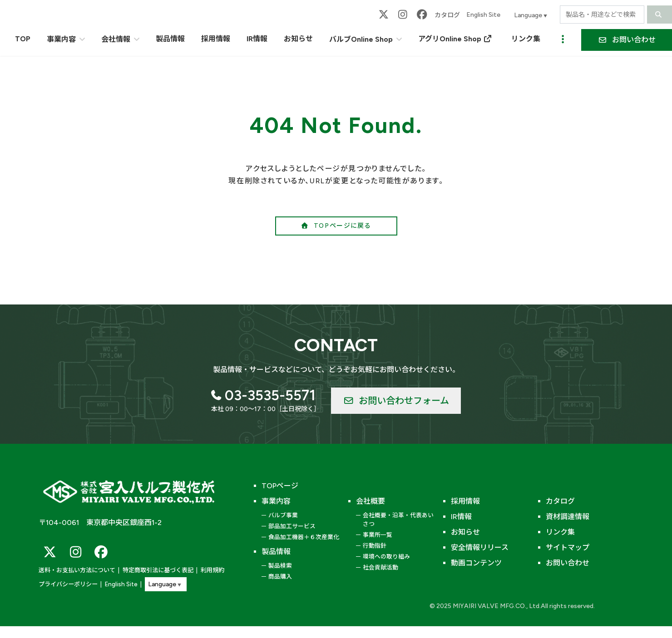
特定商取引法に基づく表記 (158, 570)
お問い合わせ (568, 563)
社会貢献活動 (380, 567)
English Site (483, 15)
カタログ (447, 15)
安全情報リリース (480, 547)
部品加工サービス (292, 526)
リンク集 (560, 532)
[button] (336, 226)
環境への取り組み (386, 557)
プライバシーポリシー (68, 584)
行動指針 (375, 546)
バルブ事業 (283, 515)
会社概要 (371, 501)
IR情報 (461, 517)
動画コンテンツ (476, 563)
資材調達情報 (568, 517)
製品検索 (280, 566)
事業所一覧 (378, 535)
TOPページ (280, 486)
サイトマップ (568, 547)
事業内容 (276, 501)
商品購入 (280, 577)
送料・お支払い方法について (77, 570)
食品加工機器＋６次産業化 (304, 537)
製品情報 (276, 552)
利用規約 (212, 570)
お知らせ (465, 532)
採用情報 (465, 501)
